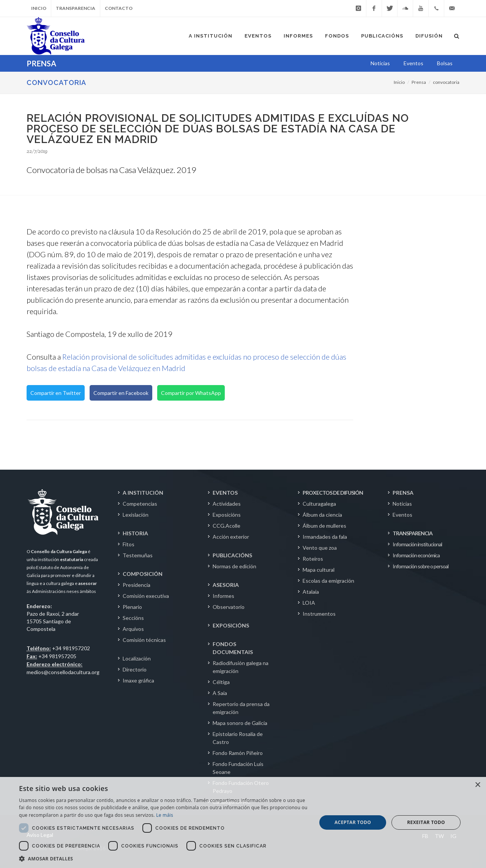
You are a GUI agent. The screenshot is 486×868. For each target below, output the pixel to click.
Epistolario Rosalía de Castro (238, 738)
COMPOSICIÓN (143, 574)
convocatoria (446, 82)
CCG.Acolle (226, 526)
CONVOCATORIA (56, 83)
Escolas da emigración (328, 581)
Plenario (132, 607)
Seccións (133, 618)
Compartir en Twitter (56, 393)
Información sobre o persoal (421, 566)
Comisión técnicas (144, 640)
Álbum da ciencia (322, 515)
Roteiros (313, 559)
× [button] (477, 785)
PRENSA (403, 493)
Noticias (402, 504)
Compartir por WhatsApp (191, 393)
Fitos (129, 544)
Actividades (227, 504)
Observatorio (229, 607)
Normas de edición (234, 566)
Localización (137, 658)
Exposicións (227, 515)
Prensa (419, 82)
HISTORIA (135, 533)
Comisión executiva (146, 596)
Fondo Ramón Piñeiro (238, 753)
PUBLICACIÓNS (232, 555)
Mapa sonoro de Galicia (240, 723)
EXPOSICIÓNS (231, 625)
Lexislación (136, 515)
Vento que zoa (320, 548)
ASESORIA (226, 585)
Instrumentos (319, 614)
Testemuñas (138, 555)
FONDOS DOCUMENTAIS (233, 648)
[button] (163, 859)
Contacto (119, 8)
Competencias (140, 504)
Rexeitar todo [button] (426, 822)
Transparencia (76, 8)
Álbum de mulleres (324, 526)
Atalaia (311, 592)
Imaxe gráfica (138, 680)
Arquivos (133, 629)
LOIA (309, 603)
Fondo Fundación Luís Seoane (238, 768)
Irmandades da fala (325, 537)
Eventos (402, 515)
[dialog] (243, 822)
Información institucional (417, 544)
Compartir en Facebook (121, 393)
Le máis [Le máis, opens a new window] (165, 815)
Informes (223, 596)
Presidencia (136, 585)
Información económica (416, 555)
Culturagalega (319, 504)
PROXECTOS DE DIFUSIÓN (333, 493)
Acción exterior (231, 537)
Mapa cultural (319, 570)
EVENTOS (225, 493)
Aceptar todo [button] (353, 822)
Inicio (39, 8)
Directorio (135, 669)
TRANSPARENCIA (413, 533)
